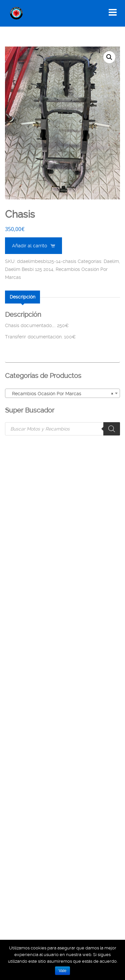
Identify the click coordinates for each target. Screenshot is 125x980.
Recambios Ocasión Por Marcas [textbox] (60, 394)
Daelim (111, 261)
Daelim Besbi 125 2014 (29, 269)
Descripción (22, 297)
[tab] (22, 297)
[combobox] (62, 393)
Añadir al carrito (29, 246)
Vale (62, 971)
